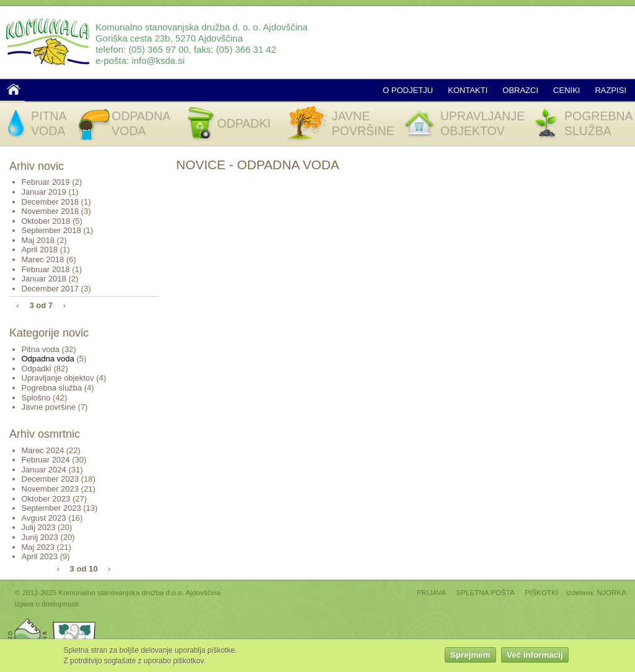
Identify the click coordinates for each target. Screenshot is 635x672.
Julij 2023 (39, 527)
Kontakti (468, 90)
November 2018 (51, 211)
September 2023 (51, 508)
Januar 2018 (44, 279)
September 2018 (51, 230)
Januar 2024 (44, 470)
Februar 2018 (46, 269)
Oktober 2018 (46, 221)
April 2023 (40, 556)
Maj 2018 (38, 240)
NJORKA (612, 592)
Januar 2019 (44, 192)
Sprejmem (470, 656)
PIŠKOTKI (541, 592)
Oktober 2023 (46, 499)
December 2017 (51, 289)
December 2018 (51, 202)
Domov (14, 89)
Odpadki (37, 369)
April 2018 (40, 250)
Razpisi (611, 90)
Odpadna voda (48, 359)
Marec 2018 (43, 259)
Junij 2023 (40, 537)
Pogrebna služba (52, 388)
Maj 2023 (38, 547)
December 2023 (51, 479)
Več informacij (535, 656)
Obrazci (520, 90)
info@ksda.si (158, 60)
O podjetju (408, 90)
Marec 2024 (43, 450)
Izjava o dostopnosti (47, 603)
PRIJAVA (431, 592)
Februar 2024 (46, 460)
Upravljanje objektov (58, 378)
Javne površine (49, 407)
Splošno (36, 398)
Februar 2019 (46, 182)
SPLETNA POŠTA (485, 592)
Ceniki (566, 90)
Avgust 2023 (44, 518)
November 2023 (51, 489)
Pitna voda (41, 349)
